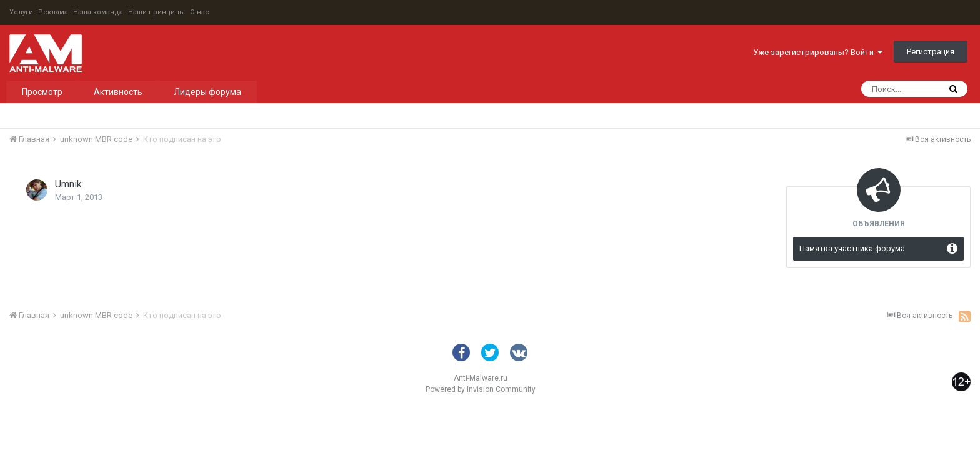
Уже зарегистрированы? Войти (818, 52)
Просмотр (42, 92)
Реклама (53, 12)
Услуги (21, 12)
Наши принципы (157, 12)
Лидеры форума (207, 92)
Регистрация (931, 52)
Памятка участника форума (852, 248)
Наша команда (98, 12)
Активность (118, 92)
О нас (200, 12)
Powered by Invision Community (481, 389)
